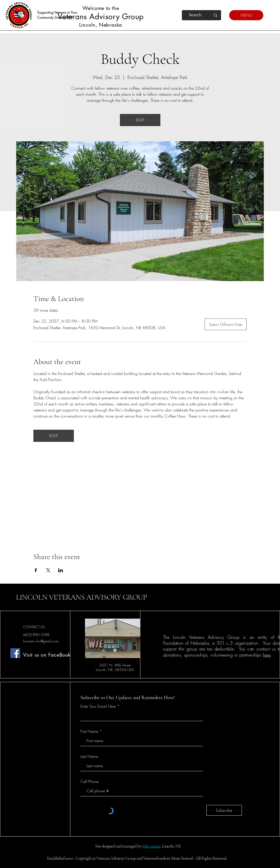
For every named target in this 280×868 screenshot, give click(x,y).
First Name (89, 731)
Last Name (89, 756)
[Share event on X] (48, 570)
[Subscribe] (224, 810)
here (267, 655)
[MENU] (246, 15)
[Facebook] (15, 653)
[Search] (195, 15)
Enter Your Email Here (98, 706)
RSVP (140, 120)
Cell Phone (90, 781)
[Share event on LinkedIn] (61, 570)
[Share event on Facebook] (36, 570)
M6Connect (151, 846)
